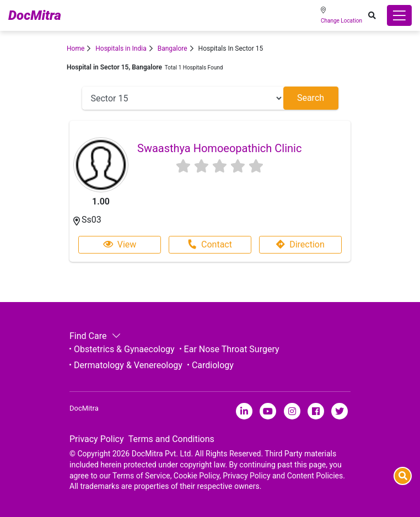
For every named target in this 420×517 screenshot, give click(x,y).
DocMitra (35, 15)
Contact (210, 244)
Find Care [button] (94, 336)
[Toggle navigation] (399, 15)
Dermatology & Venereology (128, 365)
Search (311, 98)
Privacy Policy (97, 439)
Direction (300, 244)
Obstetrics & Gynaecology (124, 349)
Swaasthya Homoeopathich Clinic (219, 148)
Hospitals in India (121, 49)
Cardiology (213, 365)
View (120, 244)
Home (76, 49)
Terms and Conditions (171, 439)
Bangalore (173, 49)
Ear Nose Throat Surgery (232, 349)
